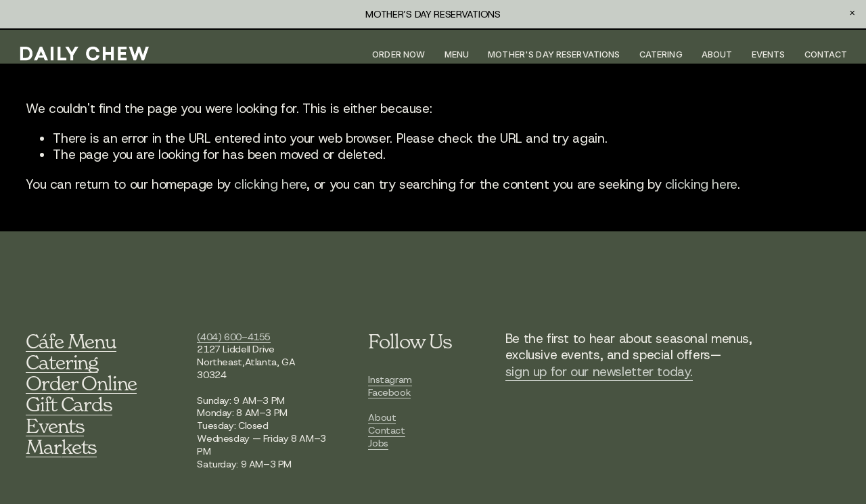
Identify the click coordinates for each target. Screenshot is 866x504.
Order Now (391, 55)
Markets (61, 447)
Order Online (81, 383)
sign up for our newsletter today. (599, 372)
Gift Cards (69, 405)
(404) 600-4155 (234, 337)
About (710, 55)
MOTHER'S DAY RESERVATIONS (546, 55)
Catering (654, 55)
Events (761, 55)
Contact (819, 55)
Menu (450, 55)
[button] (852, 14)
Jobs (378, 443)
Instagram (390, 380)
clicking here (270, 186)
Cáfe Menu (71, 341)
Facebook (389, 393)
